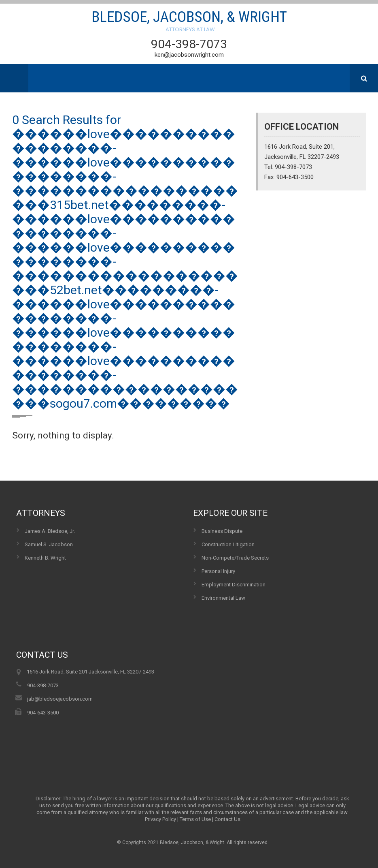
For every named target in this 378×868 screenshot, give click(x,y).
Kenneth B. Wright (45, 558)
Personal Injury (218, 571)
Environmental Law (223, 598)
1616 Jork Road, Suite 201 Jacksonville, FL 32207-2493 (90, 672)
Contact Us (227, 819)
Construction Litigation (228, 544)
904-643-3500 (43, 713)
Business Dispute (222, 531)
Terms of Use (195, 819)
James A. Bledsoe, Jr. (50, 531)
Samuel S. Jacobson (49, 544)
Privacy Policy (160, 819)
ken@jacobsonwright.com (189, 55)
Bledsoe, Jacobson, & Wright (189, 22)
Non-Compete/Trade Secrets (235, 558)
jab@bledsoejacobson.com (60, 699)
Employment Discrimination (234, 585)
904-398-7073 (189, 44)
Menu (14, 78)
